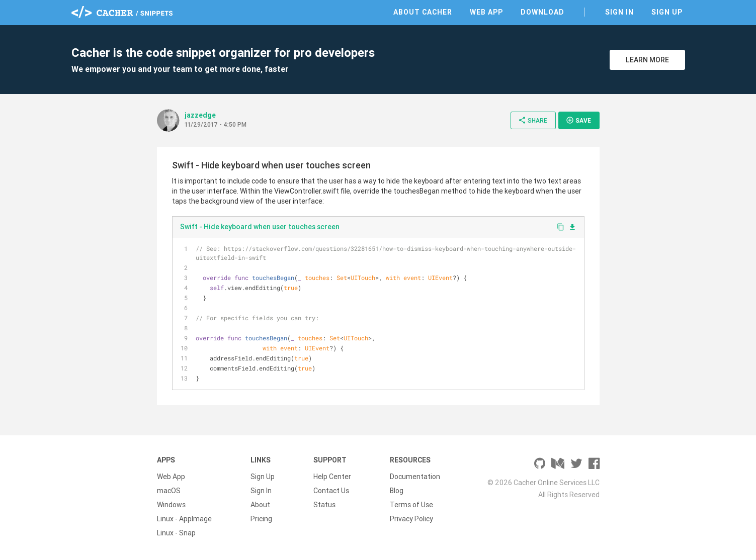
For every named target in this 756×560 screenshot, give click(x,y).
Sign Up (667, 12)
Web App (486, 12)
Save (578, 120)
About (260, 505)
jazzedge (200, 115)
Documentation (415, 477)
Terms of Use (411, 505)
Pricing (261, 519)
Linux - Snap (176, 533)
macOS (169, 491)
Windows (171, 505)
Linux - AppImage (184, 519)
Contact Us (331, 491)
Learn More (647, 60)
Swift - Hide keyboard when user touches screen (260, 227)
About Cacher (423, 12)
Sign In (619, 12)
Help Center (332, 477)
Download (542, 12)
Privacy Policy (411, 519)
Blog (397, 491)
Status (324, 505)
